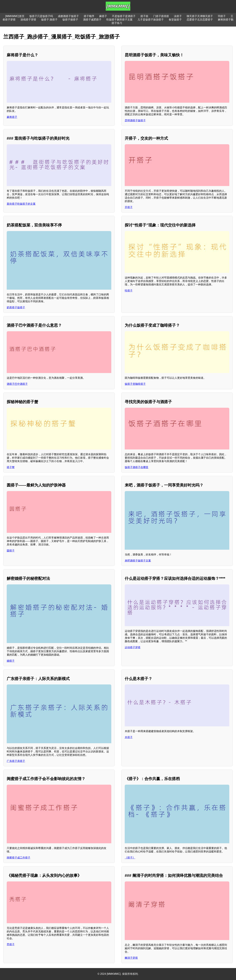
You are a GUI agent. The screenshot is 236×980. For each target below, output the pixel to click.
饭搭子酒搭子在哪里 (137, 467)
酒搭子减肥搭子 (92, 20)
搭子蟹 (11, 467)
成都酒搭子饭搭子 (68, 16)
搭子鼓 (144, 16)
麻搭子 (103, 16)
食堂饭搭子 (175, 20)
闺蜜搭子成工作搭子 (19, 858)
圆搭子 (11, 551)
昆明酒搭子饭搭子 (135, 120)
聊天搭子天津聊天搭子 (200, 16)
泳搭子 (178, 16)
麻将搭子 (12, 117)
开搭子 (129, 207)
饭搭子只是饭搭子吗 (41, 16)
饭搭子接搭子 (70, 20)
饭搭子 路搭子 (49, 20)
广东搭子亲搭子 (16, 761)
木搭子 (129, 737)
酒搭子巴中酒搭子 (17, 384)
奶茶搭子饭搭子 (16, 307)
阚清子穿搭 (131, 958)
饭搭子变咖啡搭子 (135, 384)
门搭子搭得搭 (161, 16)
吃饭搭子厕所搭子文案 (119, 20)
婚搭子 (11, 661)
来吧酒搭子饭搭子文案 (138, 561)
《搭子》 (130, 858)
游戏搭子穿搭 (28, 20)
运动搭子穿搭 (133, 647)
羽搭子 (222, 16)
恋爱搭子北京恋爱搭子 (200, 20)
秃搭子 (11, 944)
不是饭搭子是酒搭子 (124, 16)
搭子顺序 (89, 16)
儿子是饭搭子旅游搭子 (151, 20)
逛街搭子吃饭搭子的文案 (21, 204)
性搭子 (129, 291)
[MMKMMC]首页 (15, 16)
